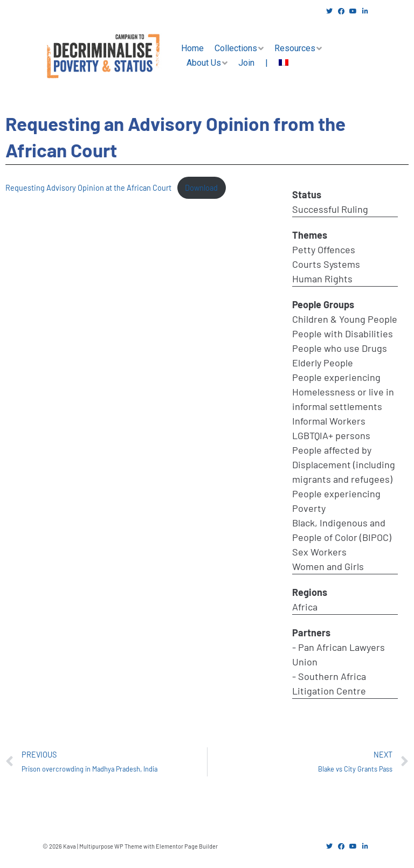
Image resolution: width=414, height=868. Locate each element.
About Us (204, 63)
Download (201, 188)
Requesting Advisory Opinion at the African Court (88, 188)
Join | (253, 63)
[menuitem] (284, 63)
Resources (295, 48)
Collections (236, 48)
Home (192, 48)
